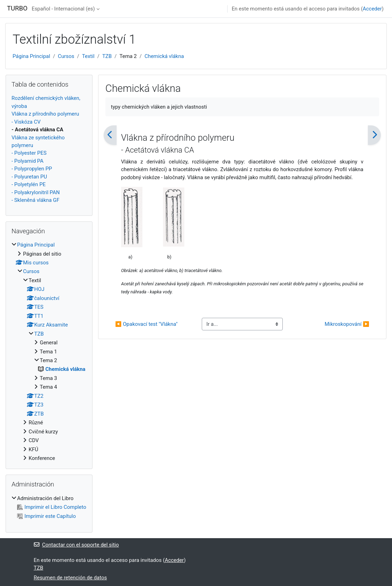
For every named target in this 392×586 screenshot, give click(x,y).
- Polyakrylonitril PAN (36, 192)
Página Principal (31, 56)
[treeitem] (49, 351)
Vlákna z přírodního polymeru (45, 114)
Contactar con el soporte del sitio (76, 545)
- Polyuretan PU (29, 177)
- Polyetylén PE (29, 184)
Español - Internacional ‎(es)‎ (63, 9)
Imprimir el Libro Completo (52, 507)
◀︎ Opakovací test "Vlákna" (146, 324)
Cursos (66, 56)
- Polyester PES (29, 153)
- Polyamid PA (28, 161)
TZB (107, 56)
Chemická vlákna (164, 56)
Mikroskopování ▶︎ (347, 324)
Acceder (372, 9)
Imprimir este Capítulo (46, 516)
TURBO (17, 8)
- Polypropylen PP (32, 169)
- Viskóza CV (26, 122)
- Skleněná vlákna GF (35, 200)
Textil (88, 56)
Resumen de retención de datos (71, 578)
